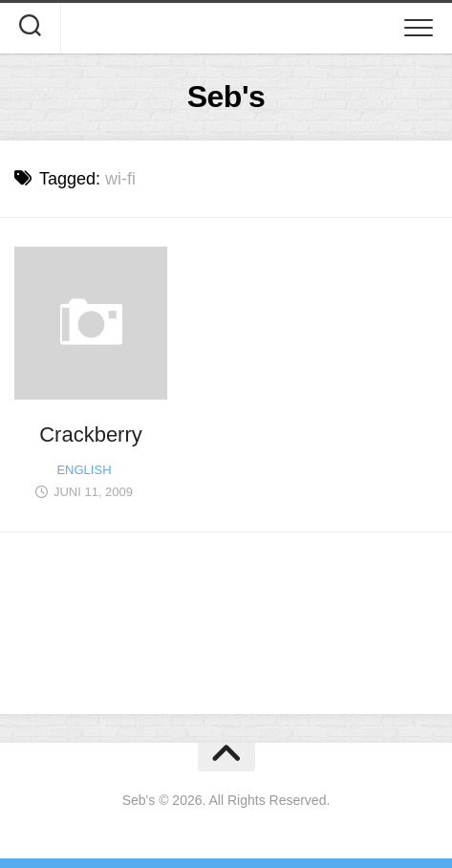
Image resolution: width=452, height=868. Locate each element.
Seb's (226, 97)
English (84, 470)
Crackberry (91, 434)
